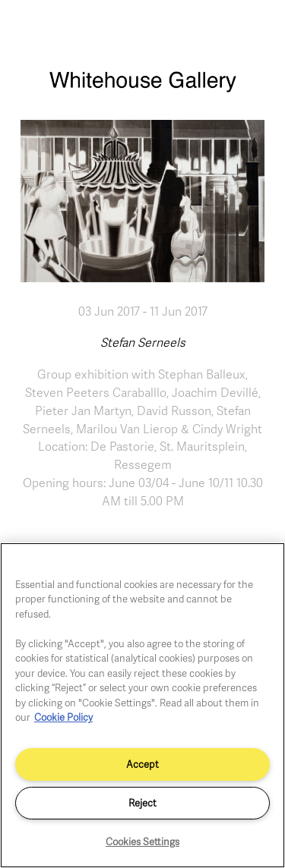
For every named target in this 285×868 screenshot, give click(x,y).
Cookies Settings (142, 841)
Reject (142, 803)
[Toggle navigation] (257, 29)
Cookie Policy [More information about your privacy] (63, 717)
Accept (142, 764)
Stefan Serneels (143, 342)
